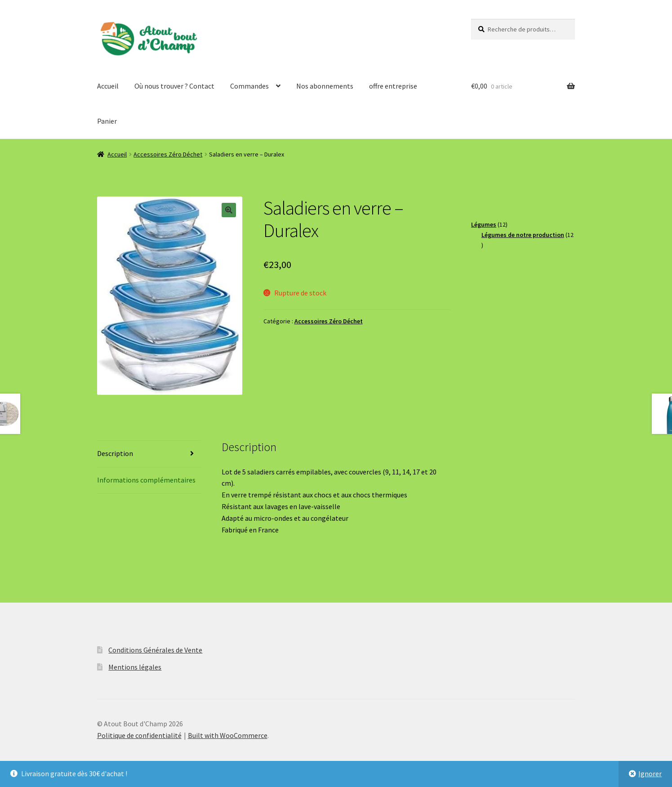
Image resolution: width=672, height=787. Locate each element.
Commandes (249, 86)
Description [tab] (115, 453)
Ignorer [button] (650, 774)
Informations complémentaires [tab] (146, 480)
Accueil (108, 86)
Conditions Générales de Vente (155, 650)
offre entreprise (393, 86)
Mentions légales (135, 667)
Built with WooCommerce (228, 735)
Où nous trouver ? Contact (174, 86)
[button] (229, 210)
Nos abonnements (325, 86)
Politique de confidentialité (139, 735)
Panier (107, 121)
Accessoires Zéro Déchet (168, 154)
